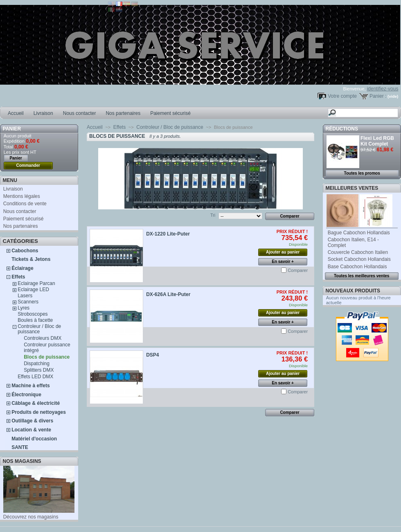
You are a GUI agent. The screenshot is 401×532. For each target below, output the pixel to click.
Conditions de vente (25, 204)
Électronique (26, 395)
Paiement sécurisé (170, 113)
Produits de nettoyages (39, 412)
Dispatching (37, 364)
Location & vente (31, 430)
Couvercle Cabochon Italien (358, 252)
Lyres (24, 308)
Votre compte (342, 96)
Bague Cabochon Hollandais (359, 233)
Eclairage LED (33, 290)
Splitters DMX (39, 370)
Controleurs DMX (43, 338)
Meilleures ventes (352, 188)
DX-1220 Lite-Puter (168, 234)
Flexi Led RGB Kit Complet (377, 141)
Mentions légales (22, 196)
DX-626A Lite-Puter (168, 294)
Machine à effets (30, 386)
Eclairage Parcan (36, 283)
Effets (18, 277)
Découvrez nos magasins (31, 517)
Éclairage (22, 268)
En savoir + (283, 262)
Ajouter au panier (283, 252)
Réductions (342, 129)
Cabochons (25, 251)
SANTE (20, 447)
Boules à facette (35, 320)
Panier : (378, 96)
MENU (10, 180)
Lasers (25, 296)
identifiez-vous (383, 89)
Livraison (43, 113)
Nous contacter (80, 113)
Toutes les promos (362, 173)
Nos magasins (22, 461)
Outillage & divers (32, 421)
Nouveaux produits (353, 291)
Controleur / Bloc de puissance (39, 329)
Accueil (16, 113)
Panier (12, 129)
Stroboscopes (33, 314)
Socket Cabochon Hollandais (359, 259)
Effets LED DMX (35, 377)
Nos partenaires (123, 113)
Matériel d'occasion (34, 439)
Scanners (28, 302)
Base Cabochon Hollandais (357, 267)
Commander (28, 165)
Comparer (298, 270)
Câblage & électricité (36, 403)
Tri (213, 215)
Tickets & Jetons (31, 259)
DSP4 (152, 355)
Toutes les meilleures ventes (362, 276)
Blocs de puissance (47, 357)
